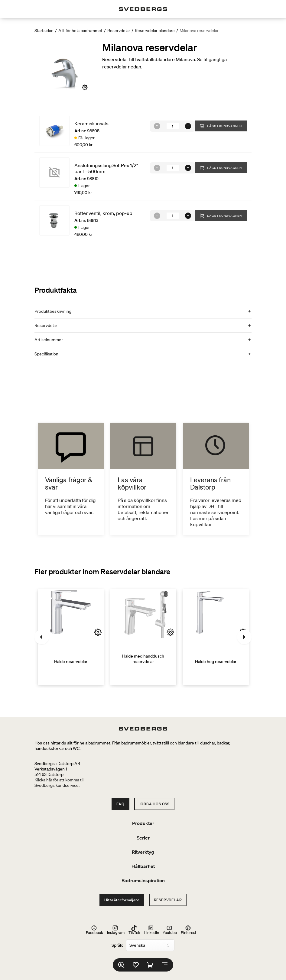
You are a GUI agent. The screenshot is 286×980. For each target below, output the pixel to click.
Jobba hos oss (154, 804)
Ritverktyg (143, 852)
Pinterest (188, 930)
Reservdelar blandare (155, 31)
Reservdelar (119, 31)
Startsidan (44, 31)
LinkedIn (152, 930)
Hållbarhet (143, 866)
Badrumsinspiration (143, 880)
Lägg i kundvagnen (221, 126)
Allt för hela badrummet (80, 31)
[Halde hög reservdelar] (216, 637)
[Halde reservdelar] (71, 637)
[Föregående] (42, 637)
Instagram (116, 930)
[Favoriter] (136, 965)
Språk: (117, 945)
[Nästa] (244, 637)
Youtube (170, 930)
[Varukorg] (150, 965)
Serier (143, 838)
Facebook (94, 930)
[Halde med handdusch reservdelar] (143, 637)
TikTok (134, 930)
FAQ (120, 804)
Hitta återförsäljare (122, 900)
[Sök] (121, 965)
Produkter (143, 823)
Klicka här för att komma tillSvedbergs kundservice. (59, 783)
